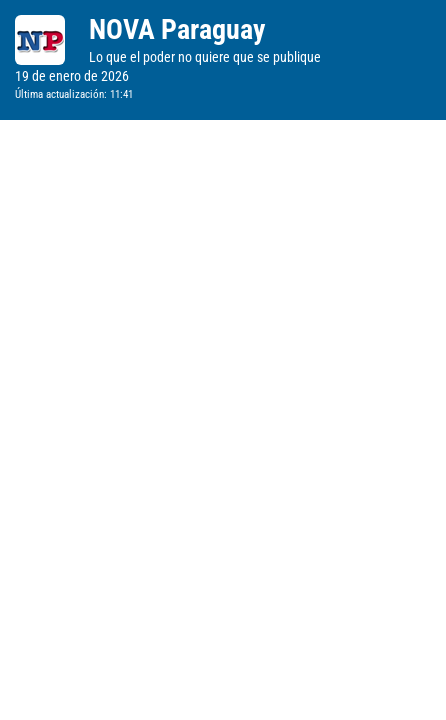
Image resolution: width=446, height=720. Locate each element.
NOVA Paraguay (177, 29)
